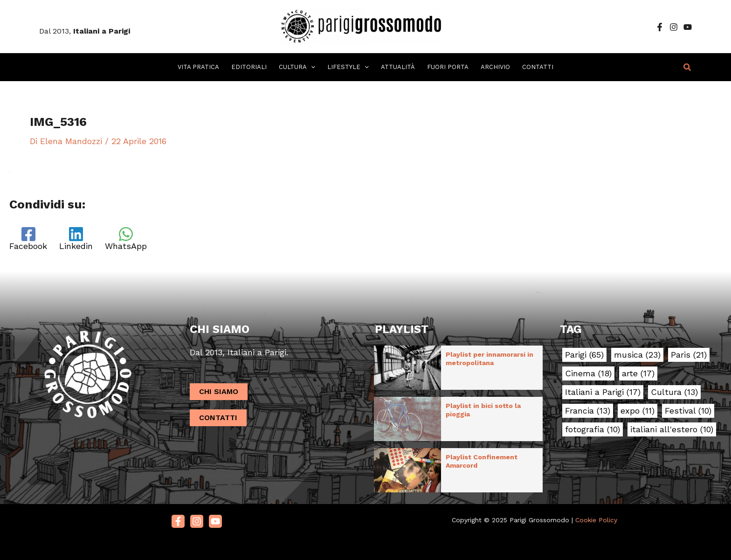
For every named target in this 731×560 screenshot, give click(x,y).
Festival (688, 411)
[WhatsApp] (126, 239)
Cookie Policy (596, 520)
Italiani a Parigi (603, 392)
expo (638, 411)
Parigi (584, 355)
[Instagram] (674, 27)
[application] (311, 67)
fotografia (593, 429)
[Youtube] (215, 521)
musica (637, 355)
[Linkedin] (76, 239)
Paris (689, 355)
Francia (588, 411)
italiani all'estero (672, 429)
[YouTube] (688, 27)
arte (638, 373)
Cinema (588, 373)
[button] (688, 67)
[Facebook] (660, 27)
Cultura (674, 392)
